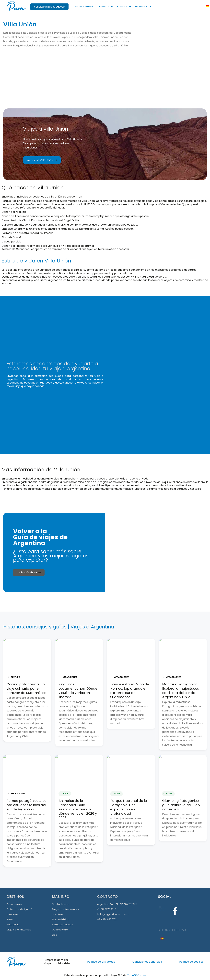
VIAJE (64, 794)
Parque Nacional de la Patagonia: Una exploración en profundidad (129, 807)
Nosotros (58, 914)
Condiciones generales (147, 962)
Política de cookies (191, 962)
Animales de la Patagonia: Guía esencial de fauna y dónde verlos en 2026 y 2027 (78, 809)
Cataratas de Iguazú (19, 909)
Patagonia (13, 924)
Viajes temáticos (62, 924)
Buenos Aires (14, 904)
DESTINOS (105, 7)
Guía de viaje (60, 930)
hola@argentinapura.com (113, 914)
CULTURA (14, 677)
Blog (55, 935)
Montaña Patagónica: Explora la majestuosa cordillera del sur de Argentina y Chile (181, 691)
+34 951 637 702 (107, 919)
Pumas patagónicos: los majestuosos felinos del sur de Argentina (27, 805)
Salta (10, 919)
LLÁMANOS (143, 7)
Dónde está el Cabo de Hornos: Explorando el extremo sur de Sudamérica (130, 691)
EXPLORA (124, 7)
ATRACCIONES (69, 677)
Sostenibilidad (61, 919)
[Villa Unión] (173, 56)
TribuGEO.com (137, 975)
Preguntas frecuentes (65, 909)
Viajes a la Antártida (19, 930)
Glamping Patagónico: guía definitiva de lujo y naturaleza (181, 805)
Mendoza (12, 914)
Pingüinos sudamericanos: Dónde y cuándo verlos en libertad (78, 691)
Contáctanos (60, 904)
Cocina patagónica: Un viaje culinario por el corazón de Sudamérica (27, 688)
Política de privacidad (101, 962)
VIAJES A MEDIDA (84, 6)
